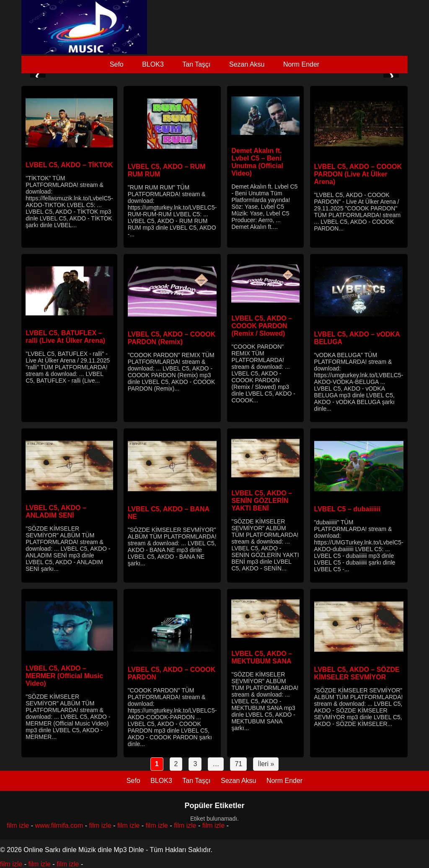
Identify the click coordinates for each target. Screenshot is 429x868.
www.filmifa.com (59, 825)
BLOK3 (153, 64)
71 (238, 764)
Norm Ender (301, 64)
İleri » (266, 764)
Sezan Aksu (247, 64)
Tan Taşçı (196, 64)
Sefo (117, 64)
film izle (18, 825)
